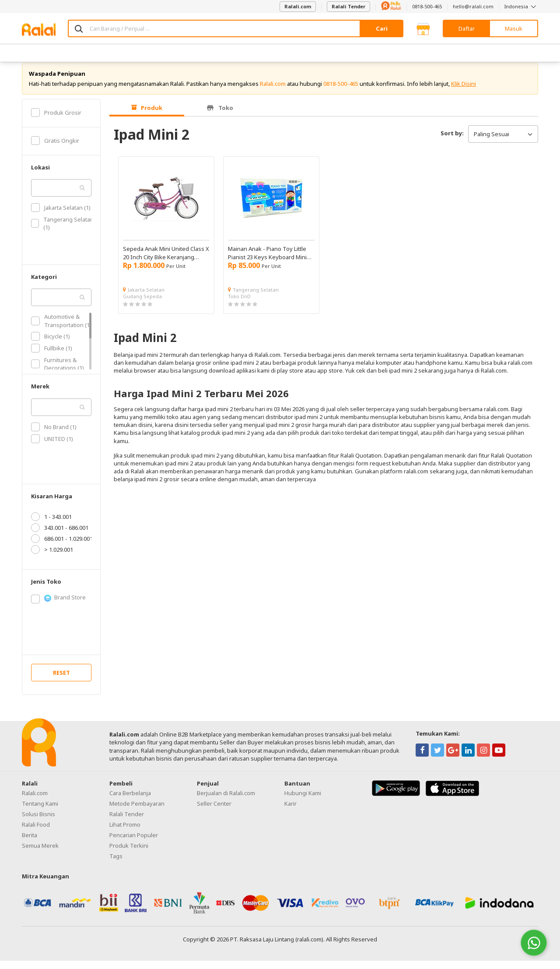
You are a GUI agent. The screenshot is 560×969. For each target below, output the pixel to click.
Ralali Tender (348, 6)
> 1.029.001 (52, 558)
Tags (116, 864)
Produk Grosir (56, 121)
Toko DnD (239, 305)
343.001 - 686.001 (60, 536)
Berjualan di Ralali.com (226, 801)
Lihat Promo (125, 833)
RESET (61, 681)
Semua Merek (40, 854)
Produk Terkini (129, 854)
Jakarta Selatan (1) (61, 216)
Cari (382, 28)
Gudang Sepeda (142, 305)
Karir (290, 812)
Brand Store (58, 606)
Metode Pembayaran (137, 812)
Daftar (467, 28)
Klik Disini (464, 92)
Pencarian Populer (134, 843)
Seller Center (214, 812)
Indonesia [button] (521, 6)
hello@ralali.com (473, 6)
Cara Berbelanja (130, 801)
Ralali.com (298, 6)
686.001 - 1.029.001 (62, 547)
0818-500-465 (427, 6)
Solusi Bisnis (38, 822)
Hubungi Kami (303, 801)
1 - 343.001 (51, 525)
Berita (30, 843)
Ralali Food (36, 833)
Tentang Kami (40, 812)
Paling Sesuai (503, 142)
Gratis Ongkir (55, 149)
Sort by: (452, 141)
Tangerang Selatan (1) (62, 232)
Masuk (514, 28)
